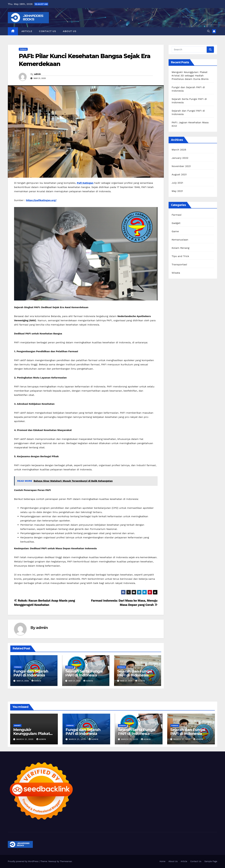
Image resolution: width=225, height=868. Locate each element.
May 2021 (177, 191)
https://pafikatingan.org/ (41, 200)
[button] (208, 31)
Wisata (176, 273)
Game (175, 231)
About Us (70, 31)
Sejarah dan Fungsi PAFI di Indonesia (135, 673)
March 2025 (179, 150)
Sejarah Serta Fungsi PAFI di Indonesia (84, 673)
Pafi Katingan (85, 183)
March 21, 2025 (25, 739)
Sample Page (211, 861)
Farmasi (23, 49)
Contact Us (47, 31)
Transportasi (179, 264)
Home (162, 861)
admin (37, 74)
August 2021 (179, 174)
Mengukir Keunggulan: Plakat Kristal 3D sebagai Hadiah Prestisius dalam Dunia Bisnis (190, 76)
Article (27, 31)
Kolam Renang (181, 248)
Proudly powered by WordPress (24, 861)
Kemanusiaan (180, 240)
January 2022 (180, 158)
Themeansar (66, 861)
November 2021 (181, 166)
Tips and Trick (180, 256)
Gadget (176, 223)
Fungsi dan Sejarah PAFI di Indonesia (31, 673)
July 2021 (177, 183)
